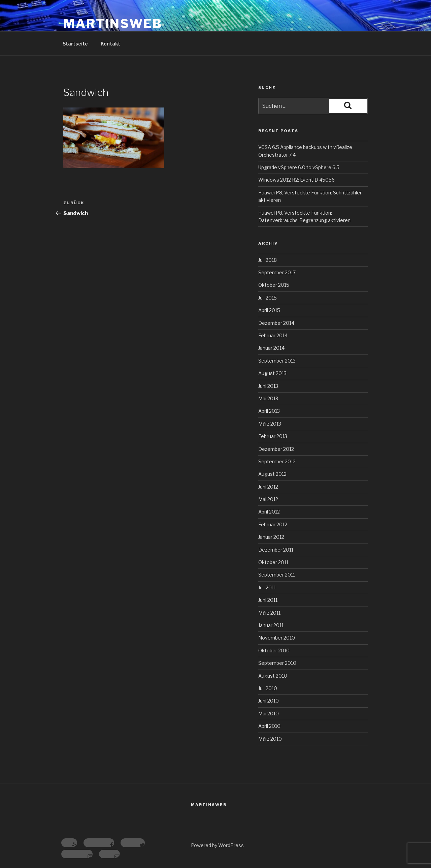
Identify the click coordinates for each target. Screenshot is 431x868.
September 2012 (277, 461)
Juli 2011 (267, 587)
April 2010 (269, 726)
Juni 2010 (269, 701)
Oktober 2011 (273, 562)
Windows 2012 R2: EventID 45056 (296, 180)
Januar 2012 (271, 537)
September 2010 (277, 663)
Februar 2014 (273, 335)
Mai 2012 (268, 499)
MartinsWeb (113, 24)
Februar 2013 (273, 436)
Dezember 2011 (276, 550)
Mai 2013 (268, 398)
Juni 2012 (268, 487)
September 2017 (277, 272)
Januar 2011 (271, 625)
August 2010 (273, 676)
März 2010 (270, 739)
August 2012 (272, 474)
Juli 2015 (268, 298)
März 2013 (270, 424)
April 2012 (269, 512)
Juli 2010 (268, 688)
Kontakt (110, 44)
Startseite (75, 44)
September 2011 (277, 575)
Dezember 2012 (276, 449)
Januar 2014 (271, 348)
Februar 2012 (273, 524)
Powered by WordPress (217, 845)
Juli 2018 (268, 260)
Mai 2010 (269, 714)
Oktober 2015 (274, 285)
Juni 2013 (268, 386)
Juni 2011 (268, 600)
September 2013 (277, 361)
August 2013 (272, 373)
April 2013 (269, 411)
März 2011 (269, 613)
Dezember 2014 (276, 323)
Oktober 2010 (274, 650)
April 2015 (269, 310)
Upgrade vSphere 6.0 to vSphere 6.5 (299, 167)
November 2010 (277, 638)
